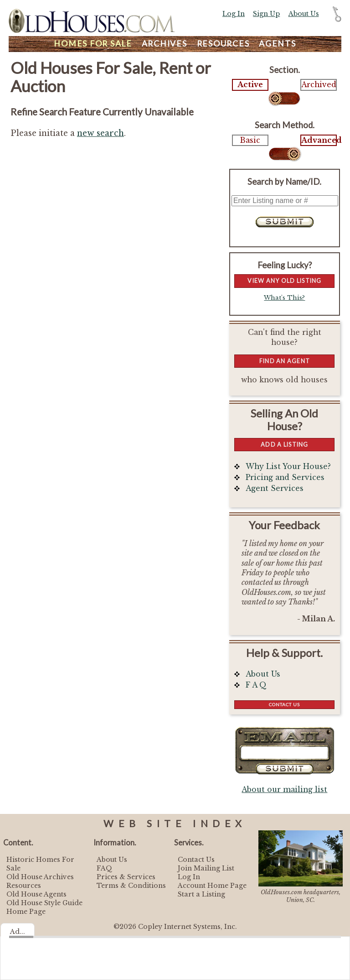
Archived (319, 85)
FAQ (104, 868)
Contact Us (284, 704)
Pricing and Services (285, 477)
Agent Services (275, 488)
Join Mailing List (206, 868)
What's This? (284, 298)
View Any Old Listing (284, 281)
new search (100, 133)
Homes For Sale (93, 44)
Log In (234, 14)
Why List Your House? (288, 467)
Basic (250, 140)
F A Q (256, 685)
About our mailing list (284, 790)
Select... (285, 99)
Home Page (26, 912)
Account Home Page (212, 886)
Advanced (319, 140)
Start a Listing (201, 894)
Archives (165, 44)
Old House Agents (36, 894)
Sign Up (266, 14)
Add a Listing (284, 444)
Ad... (18, 932)
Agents (278, 44)
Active (250, 85)
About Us (304, 14)
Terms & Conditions (131, 886)
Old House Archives (40, 877)
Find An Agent (285, 361)
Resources (223, 44)
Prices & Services (126, 877)
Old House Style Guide (44, 903)
